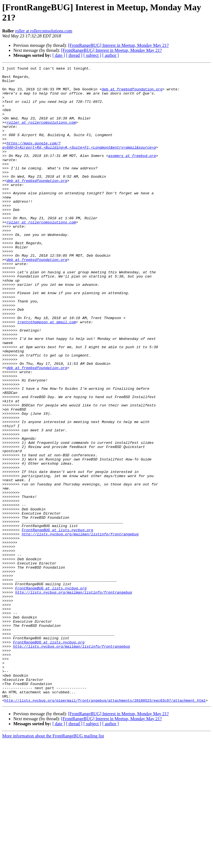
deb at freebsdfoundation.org (132, 94)
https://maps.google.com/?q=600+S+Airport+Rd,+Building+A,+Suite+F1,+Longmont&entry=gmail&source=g (79, 161)
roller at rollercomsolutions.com (44, 31)
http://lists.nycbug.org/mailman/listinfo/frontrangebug (80, 628)
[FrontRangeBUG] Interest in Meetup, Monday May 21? (118, 45)
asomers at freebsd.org (132, 174)
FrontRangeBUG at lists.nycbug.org (57, 623)
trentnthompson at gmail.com (47, 373)
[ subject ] (92, 55)
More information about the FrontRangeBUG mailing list (53, 863)
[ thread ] (74, 55)
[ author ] (111, 55)
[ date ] (59, 55)
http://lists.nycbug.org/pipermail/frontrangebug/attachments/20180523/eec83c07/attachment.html (105, 828)
